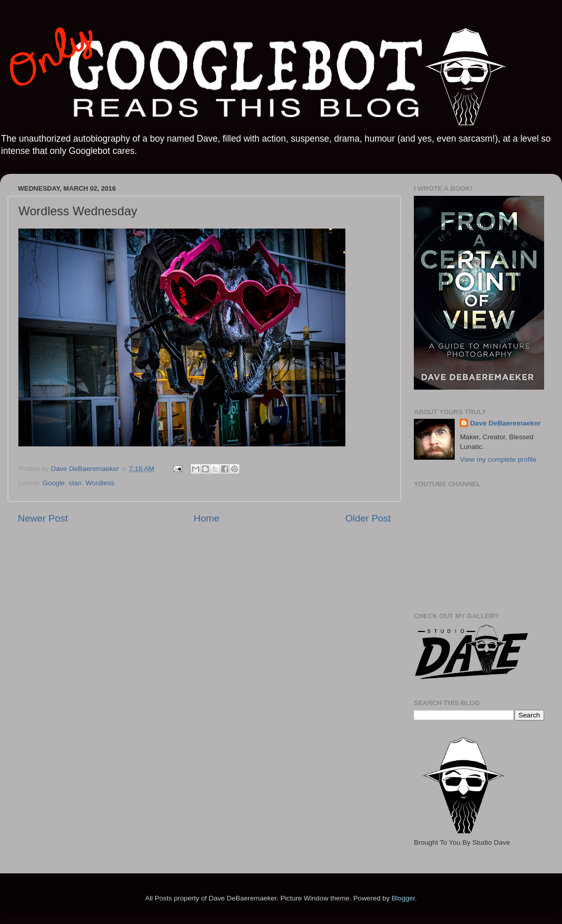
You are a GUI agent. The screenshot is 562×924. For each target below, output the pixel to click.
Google (54, 483)
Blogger (403, 898)
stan (75, 483)
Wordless (100, 483)
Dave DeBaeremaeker (505, 423)
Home (206, 518)
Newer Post (43, 518)
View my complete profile (498, 459)
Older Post (368, 518)
